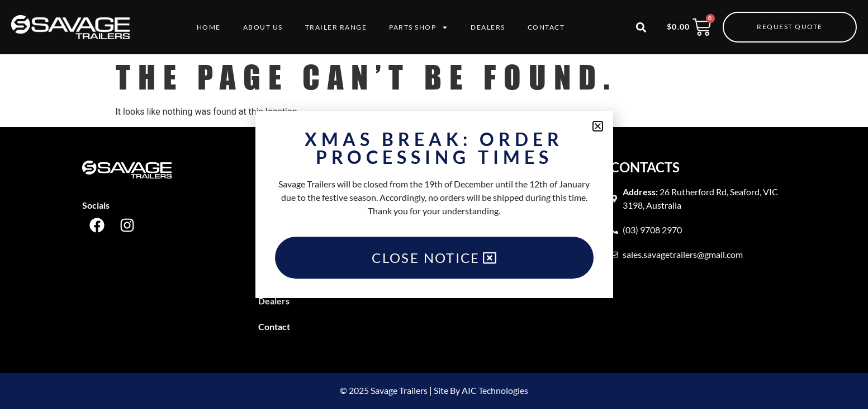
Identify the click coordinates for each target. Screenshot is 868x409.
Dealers (488, 27)
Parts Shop (419, 27)
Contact (546, 27)
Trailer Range (336, 27)
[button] (641, 27)
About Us (263, 27)
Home (209, 27)
